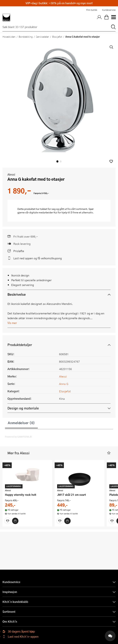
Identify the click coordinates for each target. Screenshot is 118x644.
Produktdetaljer (20, 345)
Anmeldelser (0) (21, 423)
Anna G (64, 384)
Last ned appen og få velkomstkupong (38, 258)
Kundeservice (109, 10)
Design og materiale (23, 408)
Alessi (11, 174)
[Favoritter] (8, 521)
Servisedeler (42, 37)
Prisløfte (19, 251)
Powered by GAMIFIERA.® (18, 437)
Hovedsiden (9, 37)
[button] (111, 161)
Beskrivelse (17, 294)
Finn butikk (92, 10)
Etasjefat (57, 37)
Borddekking (26, 37)
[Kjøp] (15, 521)
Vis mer (12, 323)
